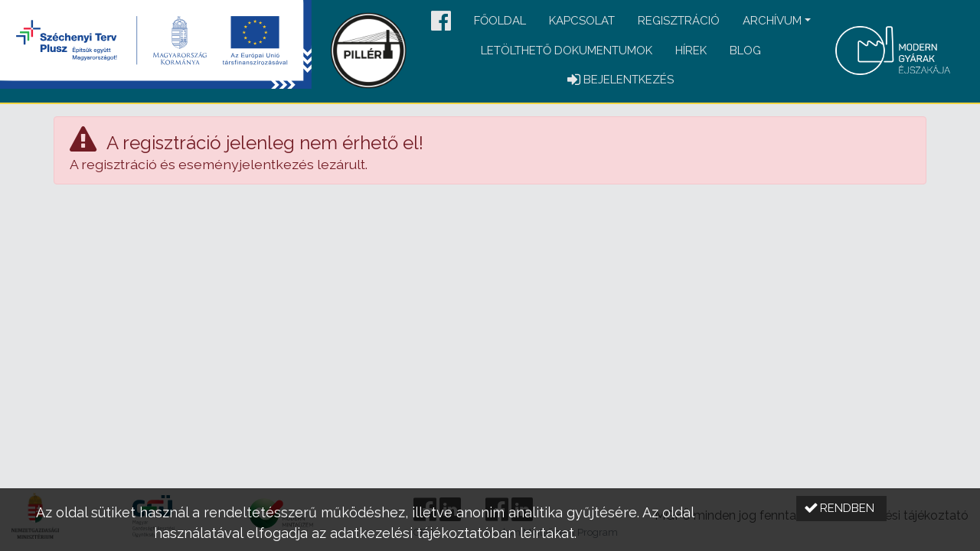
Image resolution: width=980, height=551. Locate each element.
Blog (745, 51)
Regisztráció (679, 21)
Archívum (772, 21)
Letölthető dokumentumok (567, 51)
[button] (441, 22)
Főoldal (500, 21)
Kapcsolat (582, 21)
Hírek (691, 51)
